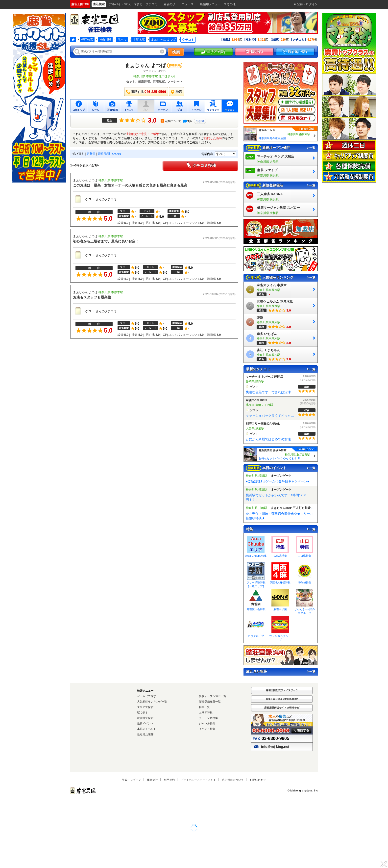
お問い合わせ (258, 780)
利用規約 (169, 780)
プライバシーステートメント (198, 780)
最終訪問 (104, 154)
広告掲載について (233, 780)
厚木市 (122, 40)
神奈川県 (105, 40)
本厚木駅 (139, 40)
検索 (176, 52)
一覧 (311, 148)
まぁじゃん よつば (163, 40)
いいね (117, 154)
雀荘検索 (87, 40)
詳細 (200, 121)
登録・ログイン (132, 780)
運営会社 (152, 780)
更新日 (91, 154)
